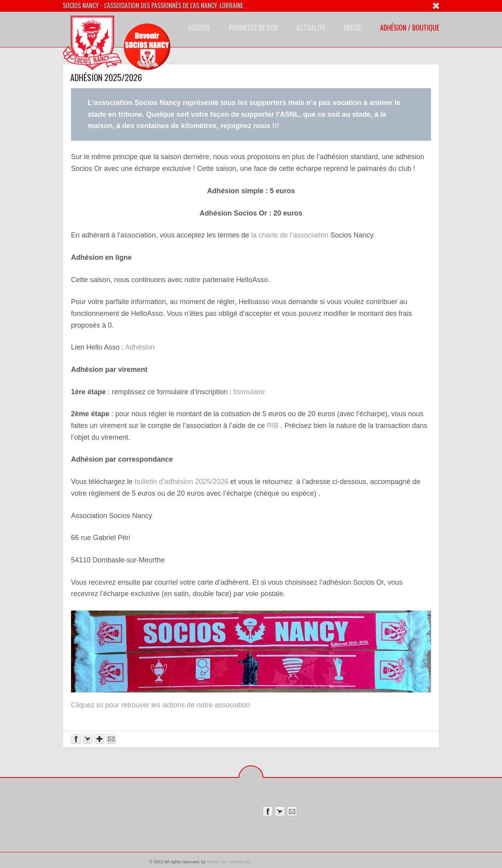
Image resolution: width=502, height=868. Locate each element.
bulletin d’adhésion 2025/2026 (181, 482)
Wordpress (241, 862)
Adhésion (140, 347)
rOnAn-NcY (218, 862)
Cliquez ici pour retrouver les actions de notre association (160, 705)
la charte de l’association (289, 235)
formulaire (249, 392)
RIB (273, 426)
